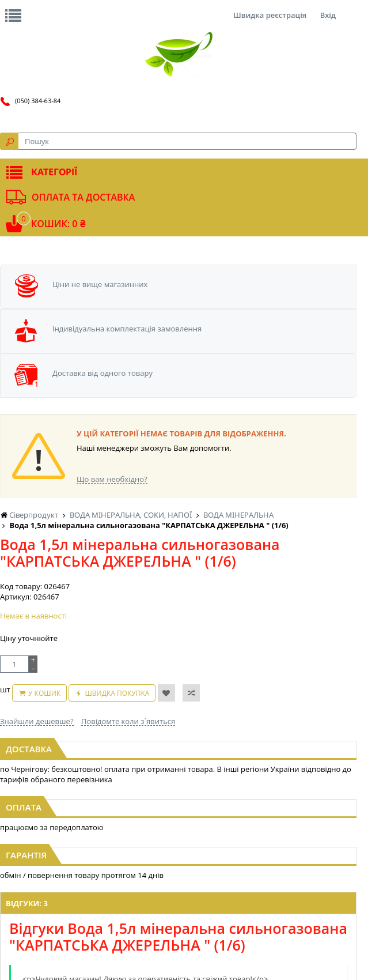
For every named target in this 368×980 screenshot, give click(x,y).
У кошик (44, 693)
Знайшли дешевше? (37, 721)
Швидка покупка (117, 693)
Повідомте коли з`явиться (128, 721)
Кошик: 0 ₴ (58, 224)
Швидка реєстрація (270, 15)
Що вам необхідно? (112, 479)
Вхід (328, 15)
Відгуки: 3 (27, 903)
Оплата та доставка (83, 197)
